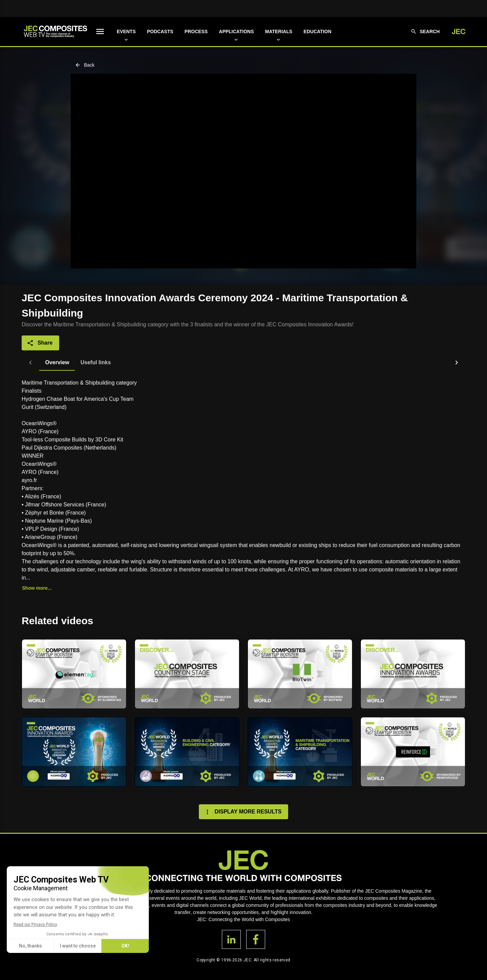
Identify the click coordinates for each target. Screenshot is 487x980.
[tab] (39, 363)
